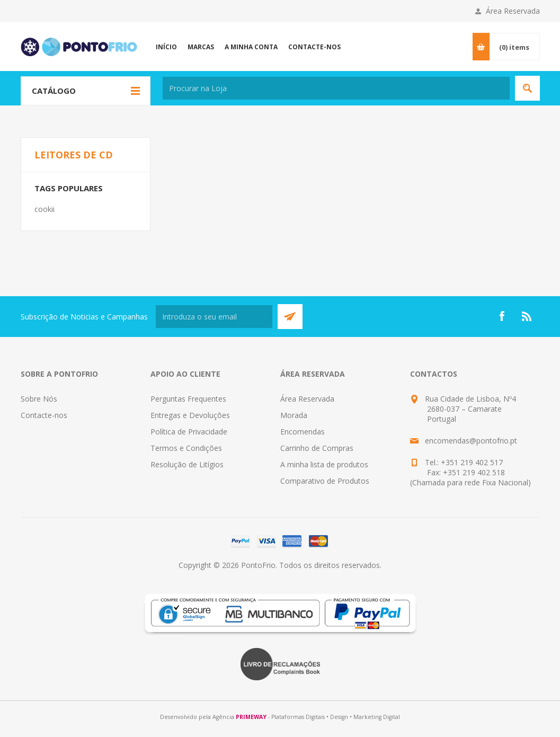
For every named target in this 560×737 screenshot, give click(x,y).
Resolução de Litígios (187, 464)
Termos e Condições (186, 448)
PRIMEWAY (251, 717)
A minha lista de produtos (324, 464)
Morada (294, 415)
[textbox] (336, 88)
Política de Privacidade (189, 432)
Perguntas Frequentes (188, 399)
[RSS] (527, 316)
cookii (45, 209)
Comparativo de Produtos (325, 481)
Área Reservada (513, 11)
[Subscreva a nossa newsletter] (214, 317)
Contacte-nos (44, 415)
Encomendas (303, 432)
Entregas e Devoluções (190, 415)
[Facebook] (502, 316)
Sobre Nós (39, 399)
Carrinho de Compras (317, 448)
